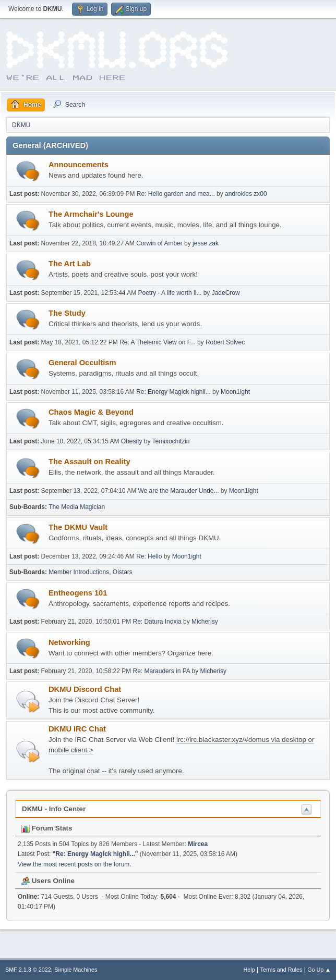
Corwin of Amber (159, 243)
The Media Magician (77, 507)
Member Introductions (79, 572)
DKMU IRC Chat (77, 729)
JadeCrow (226, 293)
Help (249, 970)
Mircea (198, 844)
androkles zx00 (246, 194)
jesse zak (206, 243)
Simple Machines (76, 970)
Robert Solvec (225, 342)
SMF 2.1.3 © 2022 (28, 970)
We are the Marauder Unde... (178, 491)
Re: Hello (149, 556)
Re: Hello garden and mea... (176, 194)
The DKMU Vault (78, 527)
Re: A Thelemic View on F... (157, 342)
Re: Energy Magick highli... (173, 392)
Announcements (79, 165)
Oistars (123, 572)
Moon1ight (235, 392)
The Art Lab (70, 264)
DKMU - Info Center (54, 809)
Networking (69, 642)
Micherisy (205, 622)
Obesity (132, 441)
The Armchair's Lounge (91, 214)
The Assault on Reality (89, 462)
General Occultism (82, 363)
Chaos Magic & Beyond (91, 412)
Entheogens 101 (78, 593)
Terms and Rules (281, 970)
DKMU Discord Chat (85, 689)
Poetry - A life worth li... (170, 293)
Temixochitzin (171, 441)
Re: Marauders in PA (161, 671)
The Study (67, 313)
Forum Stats (47, 828)
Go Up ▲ (319, 970)
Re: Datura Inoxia (158, 622)
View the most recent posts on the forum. (75, 864)
